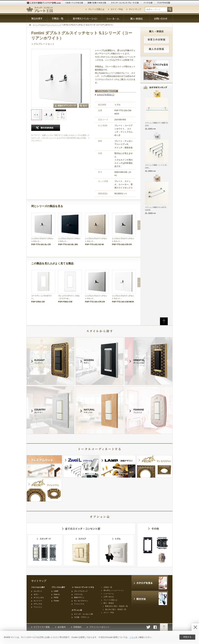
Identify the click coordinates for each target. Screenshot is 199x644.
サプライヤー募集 (42, 627)
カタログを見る (104, 95)
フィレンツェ (79, 604)
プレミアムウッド (81, 591)
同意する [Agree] (187, 637)
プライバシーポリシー (99, 627)
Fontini (43, 25)
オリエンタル (39, 597)
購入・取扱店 (109, 603)
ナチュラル (38, 604)
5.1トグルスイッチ (54, 25)
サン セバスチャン (81, 601)
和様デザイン (79, 597)
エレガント (38, 591)
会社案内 (62, 627)
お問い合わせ (109, 597)
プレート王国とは (96, 9)
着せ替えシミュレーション (114, 590)
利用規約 (77, 627)
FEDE (56, 597)
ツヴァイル (78, 594)
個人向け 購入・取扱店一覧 (116, 609)
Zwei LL (57, 594)
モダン (36, 594)
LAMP (56, 591)
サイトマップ (135, 9)
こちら (132, 637)
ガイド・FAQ (117, 9)
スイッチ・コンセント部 (83, 614)
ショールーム (109, 594)
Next (139, 225)
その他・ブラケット (82, 617)
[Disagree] (195, 627)
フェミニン (38, 607)
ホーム (35, 25)
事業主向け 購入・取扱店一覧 (116, 606)
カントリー (38, 601)
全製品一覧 (108, 587)
